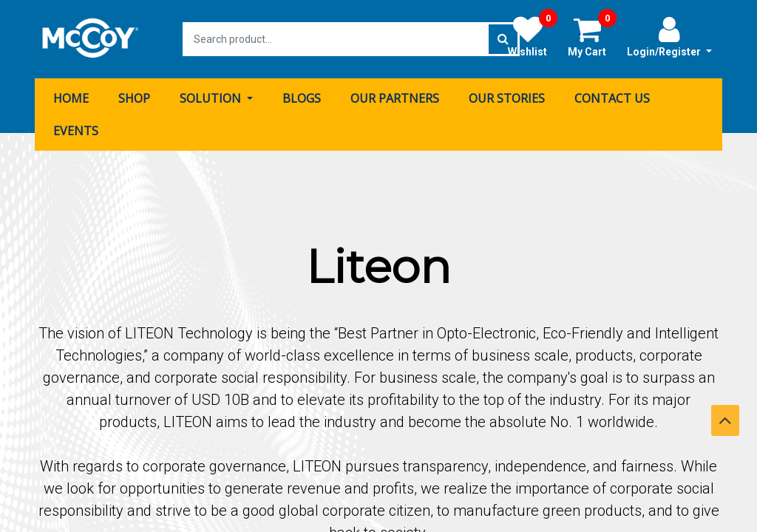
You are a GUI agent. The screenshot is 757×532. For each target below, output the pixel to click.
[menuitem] (71, 98)
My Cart (592, 36)
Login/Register (669, 36)
